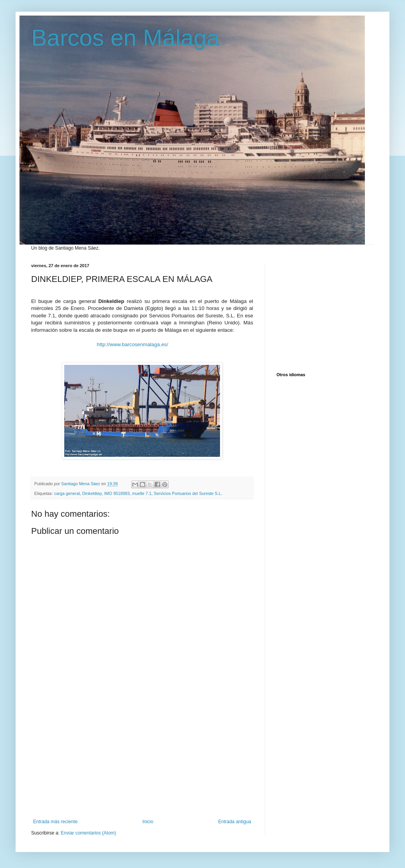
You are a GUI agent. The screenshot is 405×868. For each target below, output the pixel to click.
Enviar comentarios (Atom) (88, 833)
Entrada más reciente (55, 822)
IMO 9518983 (117, 493)
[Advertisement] (142, 761)
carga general (67, 493)
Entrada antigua (235, 822)
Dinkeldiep (92, 493)
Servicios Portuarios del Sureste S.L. (188, 493)
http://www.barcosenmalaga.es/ (133, 344)
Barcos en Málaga (125, 38)
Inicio (148, 822)
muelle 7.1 (142, 493)
